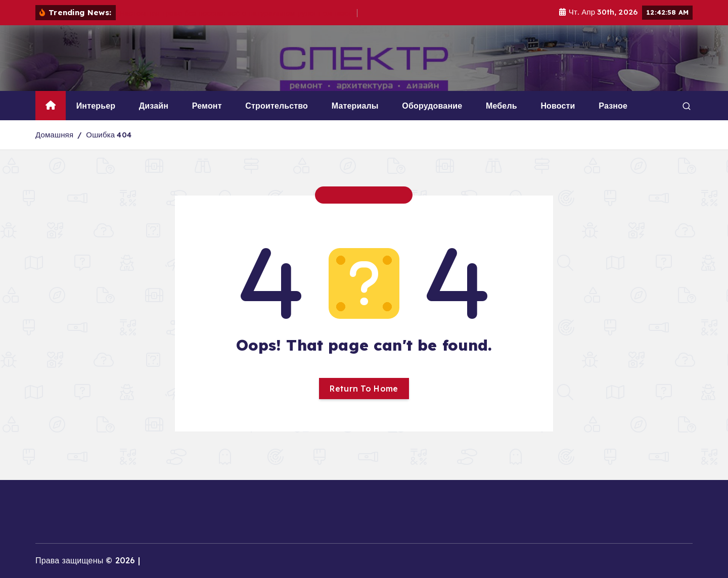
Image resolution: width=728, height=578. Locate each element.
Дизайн (154, 106)
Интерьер (96, 106)
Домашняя (54, 135)
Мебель (502, 106)
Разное (613, 106)
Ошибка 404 (109, 135)
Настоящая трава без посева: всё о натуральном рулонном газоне (239, 13)
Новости (558, 106)
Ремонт (207, 106)
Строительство (277, 106)
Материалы (355, 106)
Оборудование (432, 106)
